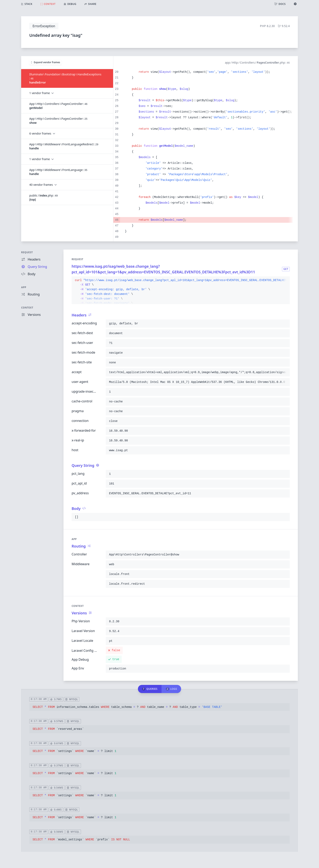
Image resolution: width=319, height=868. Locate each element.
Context (27, 308)
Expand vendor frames (45, 62)
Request (27, 252)
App (24, 287)
